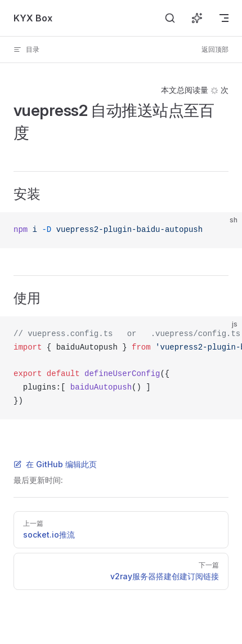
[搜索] (170, 18)
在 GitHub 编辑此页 (55, 464)
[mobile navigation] (224, 18)
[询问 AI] (197, 18)
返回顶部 (215, 49)
